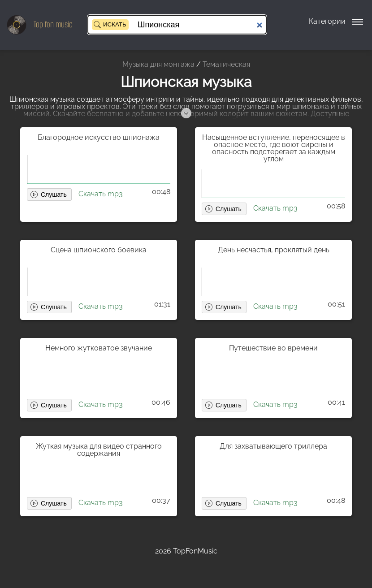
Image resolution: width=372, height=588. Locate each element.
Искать (115, 24)
